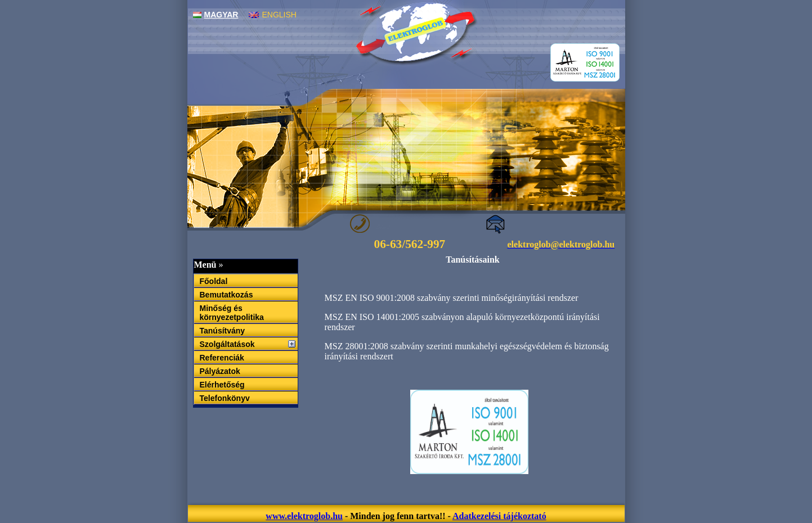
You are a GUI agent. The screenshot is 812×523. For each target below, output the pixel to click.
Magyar (216, 15)
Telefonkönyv (225, 398)
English (272, 15)
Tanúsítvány (223, 331)
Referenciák (222, 358)
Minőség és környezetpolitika (232, 313)
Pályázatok (220, 371)
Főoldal (214, 281)
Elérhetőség (222, 385)
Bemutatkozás (226, 295)
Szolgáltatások (227, 344)
